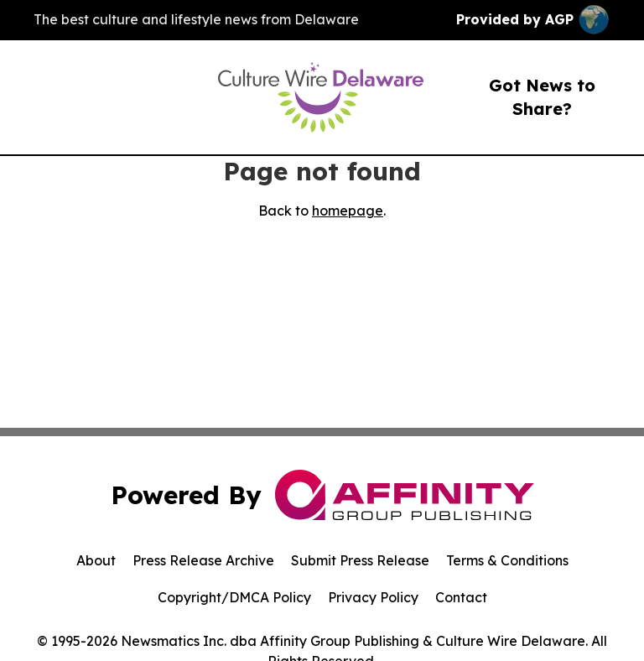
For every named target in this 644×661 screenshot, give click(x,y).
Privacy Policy (373, 597)
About (96, 560)
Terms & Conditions (507, 560)
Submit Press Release (360, 560)
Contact (461, 597)
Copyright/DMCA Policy (234, 597)
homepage (348, 211)
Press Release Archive (203, 560)
